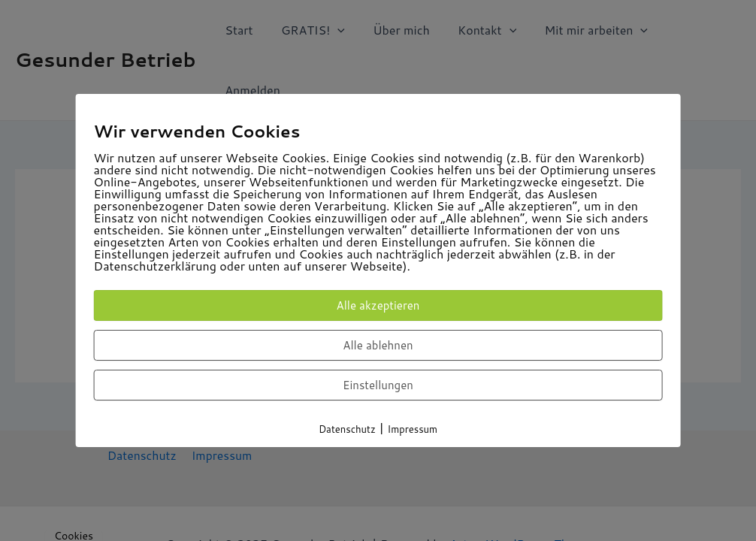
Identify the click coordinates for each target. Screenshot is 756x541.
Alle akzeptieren (378, 305)
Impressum (413, 429)
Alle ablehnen (378, 345)
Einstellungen (378, 385)
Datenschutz (347, 429)
